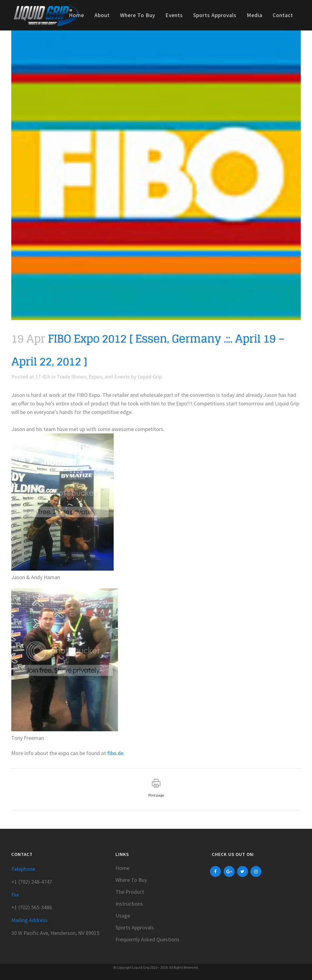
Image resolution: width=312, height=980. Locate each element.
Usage (123, 916)
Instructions (129, 904)
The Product (130, 892)
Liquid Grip (150, 377)
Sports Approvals (135, 928)
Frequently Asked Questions (147, 939)
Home (122, 868)
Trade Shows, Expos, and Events (93, 377)
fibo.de (115, 753)
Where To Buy (131, 880)
